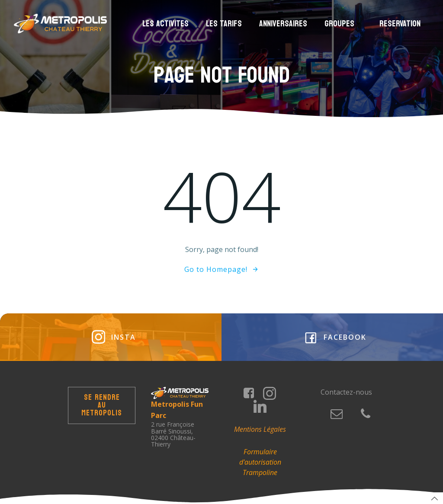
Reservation (400, 24)
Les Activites (165, 24)
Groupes (343, 24)
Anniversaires (283, 24)
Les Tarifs (224, 24)
